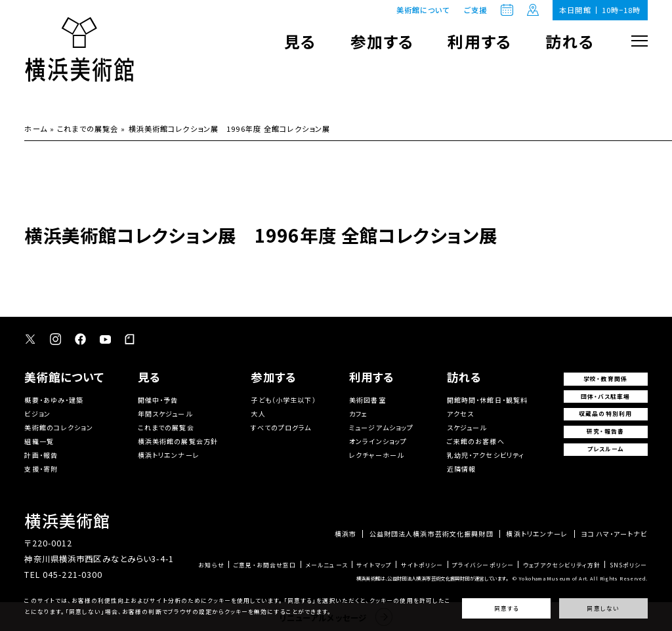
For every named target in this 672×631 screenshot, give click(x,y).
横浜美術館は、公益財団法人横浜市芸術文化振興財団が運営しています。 (432, 578)
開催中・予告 (158, 400)
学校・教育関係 (605, 379)
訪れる (569, 41)
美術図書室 (367, 400)
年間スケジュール (165, 414)
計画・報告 (41, 455)
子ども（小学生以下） (283, 400)
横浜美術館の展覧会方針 (178, 441)
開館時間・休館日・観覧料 (488, 400)
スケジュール (467, 427)
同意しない (603, 609)
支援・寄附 (41, 469)
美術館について (423, 10)
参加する (382, 41)
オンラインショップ (378, 441)
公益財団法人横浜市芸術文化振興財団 (431, 534)
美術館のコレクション (58, 427)
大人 (258, 414)
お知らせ (211, 566)
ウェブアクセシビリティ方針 (562, 566)
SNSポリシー (629, 566)
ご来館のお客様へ (476, 441)
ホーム (35, 129)
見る (300, 41)
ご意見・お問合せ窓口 (264, 566)
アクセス (461, 414)
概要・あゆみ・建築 (54, 400)
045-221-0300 (73, 575)
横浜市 (346, 534)
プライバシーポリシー (483, 566)
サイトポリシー (422, 566)
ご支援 (475, 10)
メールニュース (326, 566)
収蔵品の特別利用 (605, 414)
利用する (479, 41)
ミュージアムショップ (381, 427)
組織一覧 (39, 441)
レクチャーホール (376, 455)
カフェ (358, 414)
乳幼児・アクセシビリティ (486, 455)
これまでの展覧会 (88, 129)
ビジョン (37, 414)
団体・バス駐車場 (606, 397)
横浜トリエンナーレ (169, 455)
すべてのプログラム (281, 427)
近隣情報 (462, 469)
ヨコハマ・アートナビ (614, 534)
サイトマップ (374, 566)
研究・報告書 (605, 431)
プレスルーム (606, 449)
